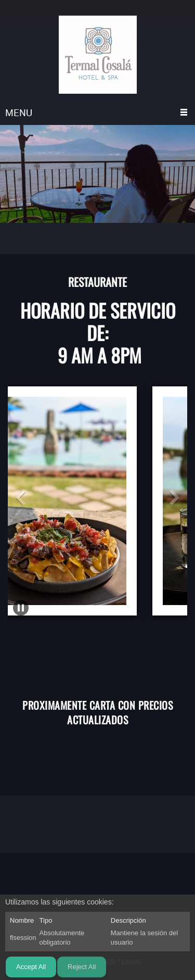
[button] (21, 497)
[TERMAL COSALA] (98, 55)
